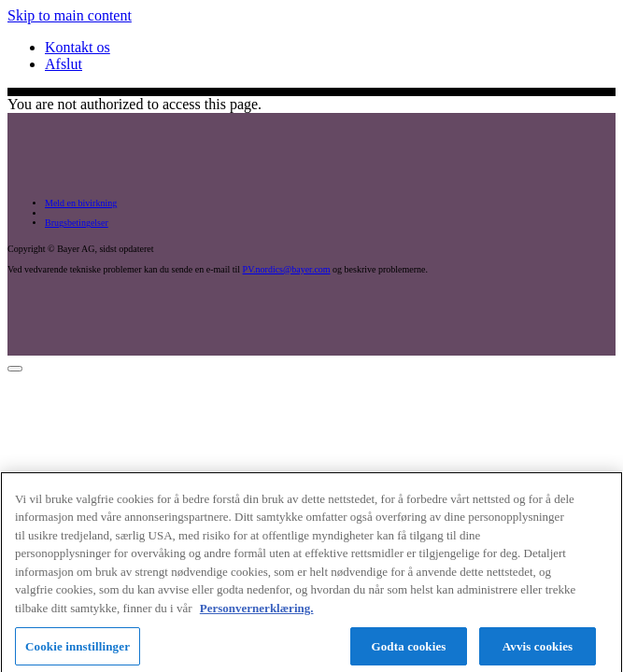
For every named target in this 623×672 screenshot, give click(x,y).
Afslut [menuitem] (64, 64)
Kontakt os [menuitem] (78, 47)
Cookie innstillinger (78, 649)
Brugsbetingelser (77, 223)
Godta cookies (408, 649)
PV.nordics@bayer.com (287, 269)
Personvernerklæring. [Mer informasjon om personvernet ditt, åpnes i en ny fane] (257, 612)
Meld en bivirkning (81, 203)
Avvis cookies (538, 649)
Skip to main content (70, 15)
